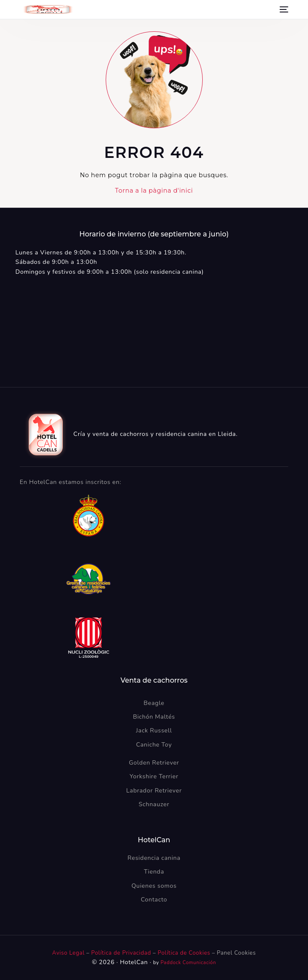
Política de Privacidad (122, 953)
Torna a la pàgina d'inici (154, 191)
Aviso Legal (68, 953)
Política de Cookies (184, 953)
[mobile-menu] (283, 9)
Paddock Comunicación (188, 963)
